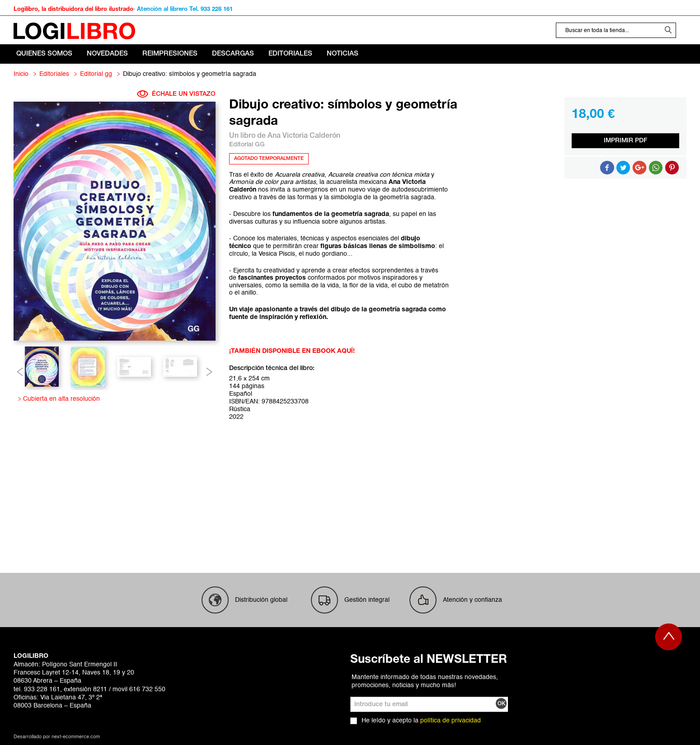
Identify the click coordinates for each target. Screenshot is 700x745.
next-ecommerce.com (76, 737)
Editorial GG (96, 74)
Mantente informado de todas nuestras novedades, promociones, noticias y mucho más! (425, 681)
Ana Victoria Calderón (304, 136)
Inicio (21, 74)
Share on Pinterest (672, 168)
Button (656, 168)
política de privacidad (451, 721)
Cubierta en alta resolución (60, 399)
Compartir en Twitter (623, 168)
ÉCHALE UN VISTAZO (176, 94)
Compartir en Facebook (607, 168)
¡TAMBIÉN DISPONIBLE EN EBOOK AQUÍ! (292, 351)
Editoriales (54, 74)
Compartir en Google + (639, 168)
